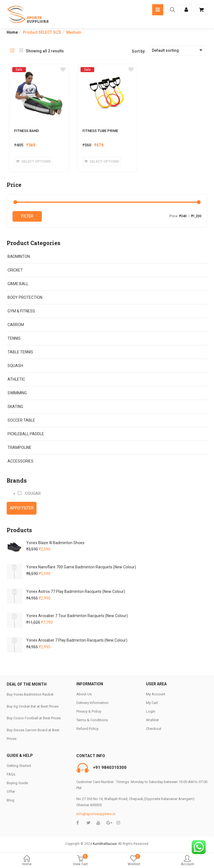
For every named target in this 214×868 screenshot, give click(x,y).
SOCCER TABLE (21, 420)
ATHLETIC (16, 379)
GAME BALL (18, 284)
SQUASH (15, 366)
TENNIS (14, 338)
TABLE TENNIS (20, 352)
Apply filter (22, 508)
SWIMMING (17, 393)
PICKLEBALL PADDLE (26, 434)
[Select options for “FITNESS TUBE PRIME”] (102, 162)
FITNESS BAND (27, 131)
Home (27, 861)
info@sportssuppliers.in (96, 814)
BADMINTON (19, 256)
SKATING (15, 407)
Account (187, 861)
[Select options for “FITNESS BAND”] (33, 162)
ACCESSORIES (20, 461)
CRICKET (15, 270)
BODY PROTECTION (25, 297)
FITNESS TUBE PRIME (100, 131)
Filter (27, 216)
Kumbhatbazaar (105, 844)
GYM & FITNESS (21, 311)
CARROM (16, 325)
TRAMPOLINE (20, 448)
